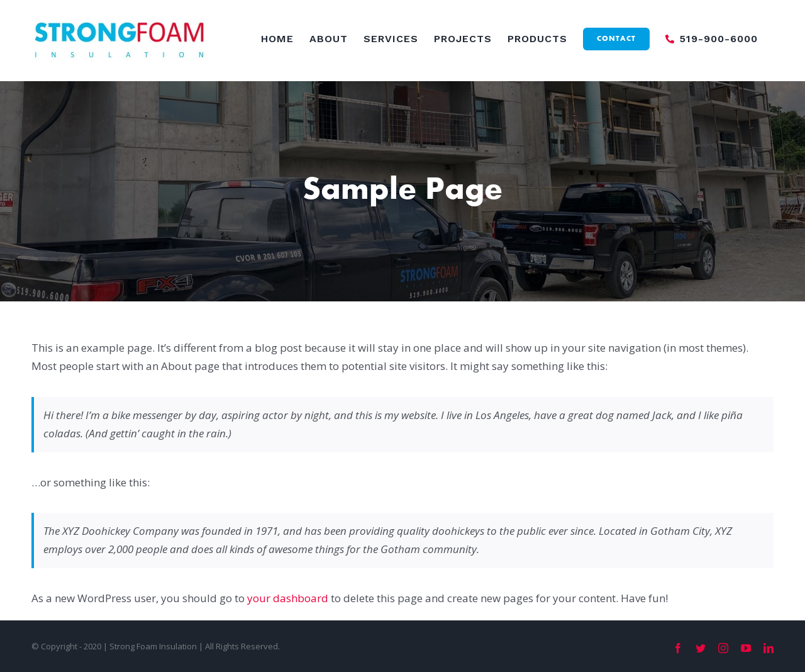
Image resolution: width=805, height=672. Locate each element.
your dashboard (288, 598)
